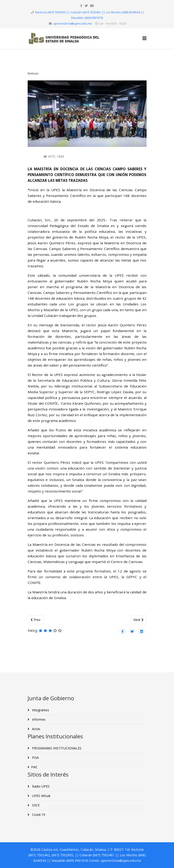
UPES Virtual (41, 796)
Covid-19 (38, 815)
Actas (36, 729)
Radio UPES (40, 786)
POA (35, 758)
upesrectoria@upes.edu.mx (73, 24)
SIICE (35, 805)
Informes (38, 719)
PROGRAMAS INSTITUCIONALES (56, 748)
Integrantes (40, 710)
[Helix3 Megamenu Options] (145, 38)
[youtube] (92, 6)
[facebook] (81, 6)
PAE (34, 767)
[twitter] (86, 6)
